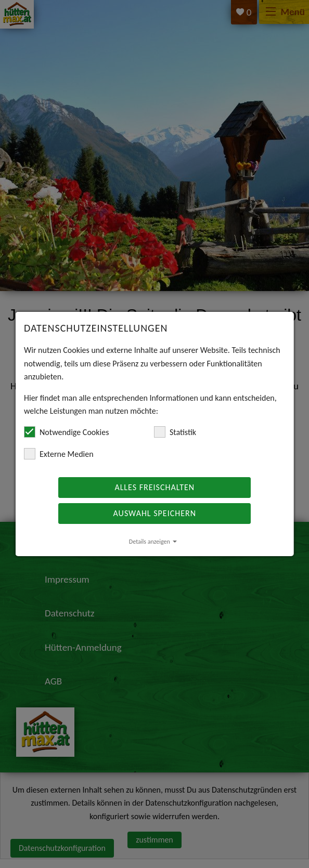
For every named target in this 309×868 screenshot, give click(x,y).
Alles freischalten (154, 487)
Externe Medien (59, 454)
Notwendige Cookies (66, 432)
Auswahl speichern (154, 513)
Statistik (175, 432)
